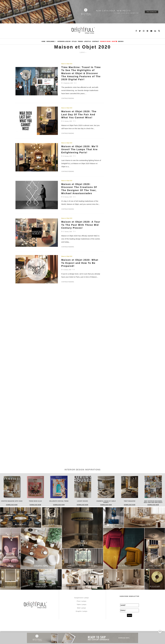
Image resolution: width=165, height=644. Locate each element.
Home (43, 41)
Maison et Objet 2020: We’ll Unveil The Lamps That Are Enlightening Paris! (80, 149)
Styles (74, 41)
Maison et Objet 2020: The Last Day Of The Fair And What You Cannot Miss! (79, 114)
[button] (162, 491)
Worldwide (51, 41)
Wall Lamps (82, 608)
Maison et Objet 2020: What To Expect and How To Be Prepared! (80, 263)
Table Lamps (82, 604)
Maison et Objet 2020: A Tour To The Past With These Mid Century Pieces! (81, 225)
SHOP (114, 41)
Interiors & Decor (64, 41)
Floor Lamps (82, 601)
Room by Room (105, 41)
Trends (80, 41)
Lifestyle (87, 41)
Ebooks (121, 41)
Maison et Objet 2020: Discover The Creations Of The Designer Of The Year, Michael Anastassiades (79, 189)
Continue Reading (68, 98)
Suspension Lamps (82, 598)
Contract (96, 41)
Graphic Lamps (82, 611)
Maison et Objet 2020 (67, 64)
